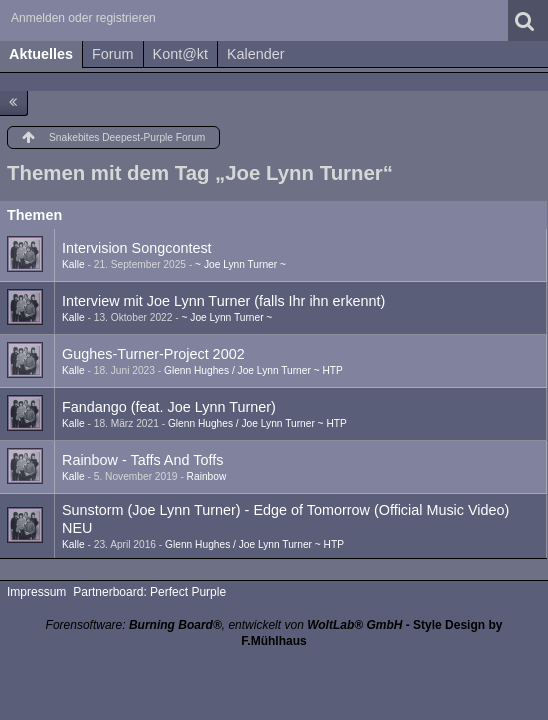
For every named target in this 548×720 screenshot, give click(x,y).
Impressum (36, 592)
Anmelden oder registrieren (83, 18)
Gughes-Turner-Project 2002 (153, 354)
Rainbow (207, 476)
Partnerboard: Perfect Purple (149, 592)
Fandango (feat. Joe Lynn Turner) (169, 407)
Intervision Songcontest (137, 248)
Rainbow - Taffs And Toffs (142, 460)
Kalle (73, 264)
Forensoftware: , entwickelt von (224, 625)
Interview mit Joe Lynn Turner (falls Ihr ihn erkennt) (223, 301)
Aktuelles (41, 54)
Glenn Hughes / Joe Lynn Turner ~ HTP (253, 370)
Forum (113, 54)
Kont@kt (180, 54)
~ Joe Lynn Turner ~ (240, 264)
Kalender (256, 54)
